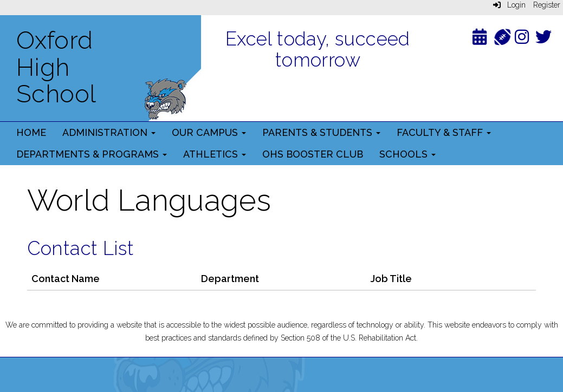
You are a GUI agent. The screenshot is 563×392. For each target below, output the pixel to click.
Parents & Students (321, 132)
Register (547, 5)
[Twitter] (543, 39)
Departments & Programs (92, 154)
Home (31, 132)
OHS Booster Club (313, 154)
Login (509, 5)
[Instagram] (522, 39)
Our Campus (209, 132)
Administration (109, 132)
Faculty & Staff (444, 132)
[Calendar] (480, 39)
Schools (407, 154)
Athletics (215, 154)
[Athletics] (502, 36)
